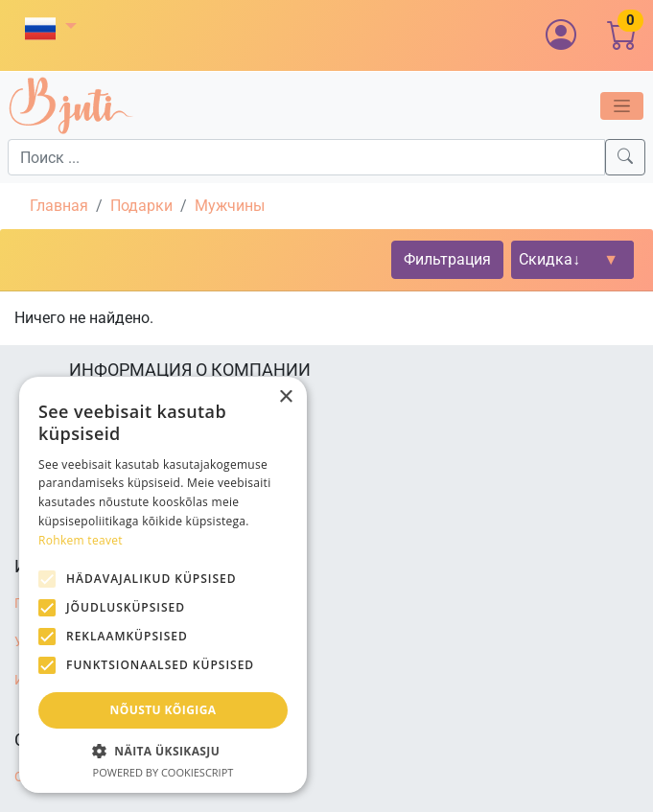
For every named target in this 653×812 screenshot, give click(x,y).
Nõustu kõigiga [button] (163, 710)
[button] (51, 28)
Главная (59, 206)
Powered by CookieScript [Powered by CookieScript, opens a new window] (163, 772)
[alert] (163, 585)
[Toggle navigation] (622, 106)
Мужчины (230, 206)
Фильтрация (447, 259)
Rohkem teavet (81, 540)
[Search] (625, 157)
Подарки (141, 206)
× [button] (285, 397)
